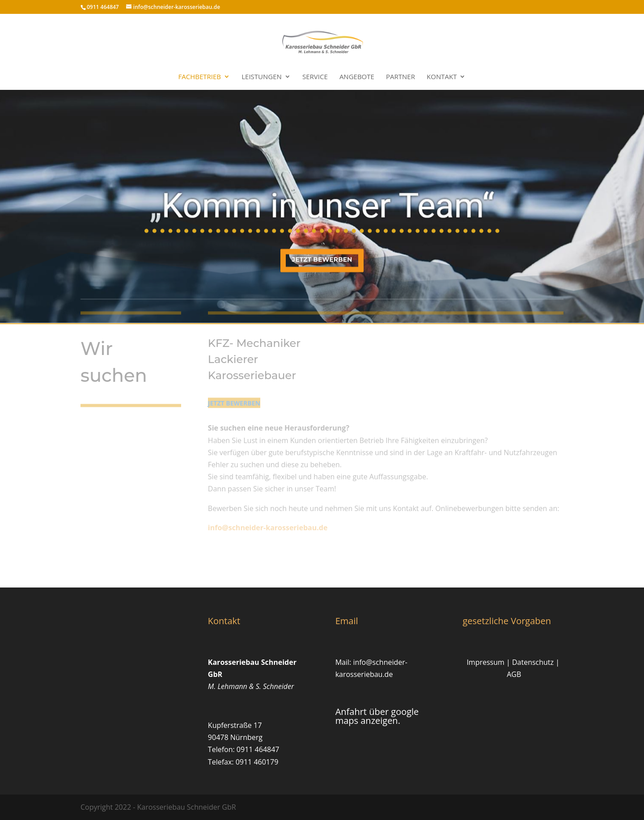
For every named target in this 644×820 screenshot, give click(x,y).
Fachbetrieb (200, 77)
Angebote (357, 77)
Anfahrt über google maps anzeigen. (377, 716)
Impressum (485, 662)
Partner (400, 77)
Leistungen (262, 77)
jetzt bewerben (322, 257)
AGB (514, 674)
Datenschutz (533, 662)
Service (315, 77)
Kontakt (442, 77)
